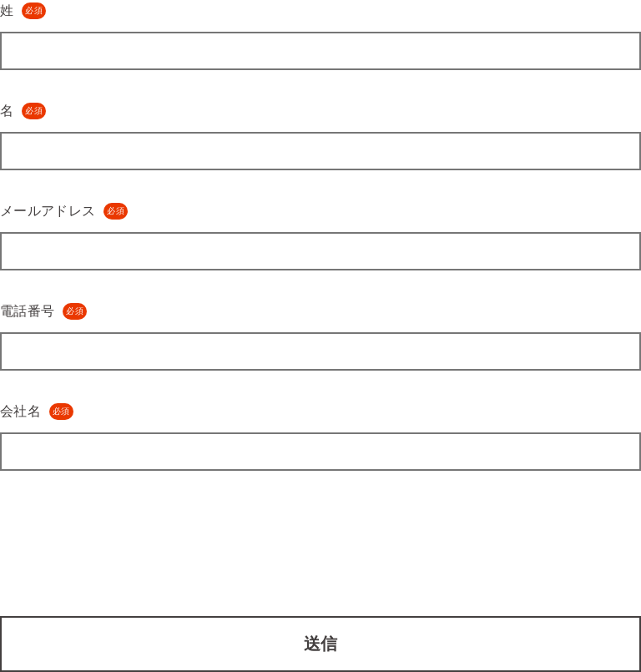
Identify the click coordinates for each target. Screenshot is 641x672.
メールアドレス (64, 211)
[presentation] (127, 533)
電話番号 (43, 311)
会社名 (37, 412)
